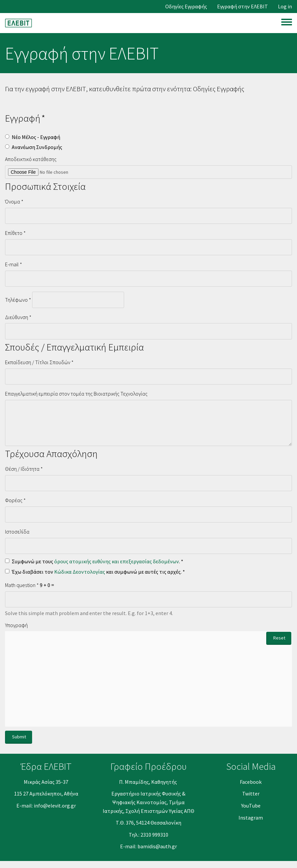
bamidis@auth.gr (157, 846)
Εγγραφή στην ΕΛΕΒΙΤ (242, 7)
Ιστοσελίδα (17, 532)
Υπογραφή (16, 625)
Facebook (251, 782)
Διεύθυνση (17, 317)
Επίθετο (14, 233)
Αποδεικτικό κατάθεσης (31, 159)
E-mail (12, 264)
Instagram (251, 818)
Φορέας (14, 500)
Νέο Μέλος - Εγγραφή (33, 137)
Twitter (251, 793)
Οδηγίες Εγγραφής (186, 7)
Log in (285, 7)
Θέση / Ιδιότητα (22, 469)
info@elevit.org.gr (55, 806)
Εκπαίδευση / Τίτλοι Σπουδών (38, 362)
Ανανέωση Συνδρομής (34, 147)
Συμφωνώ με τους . (92, 561)
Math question (20, 585)
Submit (19, 737)
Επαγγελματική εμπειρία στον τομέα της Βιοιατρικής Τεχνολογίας (76, 394)
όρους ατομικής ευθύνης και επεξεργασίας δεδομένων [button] (117, 561)
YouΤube (251, 806)
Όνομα (13, 201)
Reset (279, 638)
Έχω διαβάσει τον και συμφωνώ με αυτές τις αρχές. (93, 572)
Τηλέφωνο (16, 300)
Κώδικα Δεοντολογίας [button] (80, 572)
